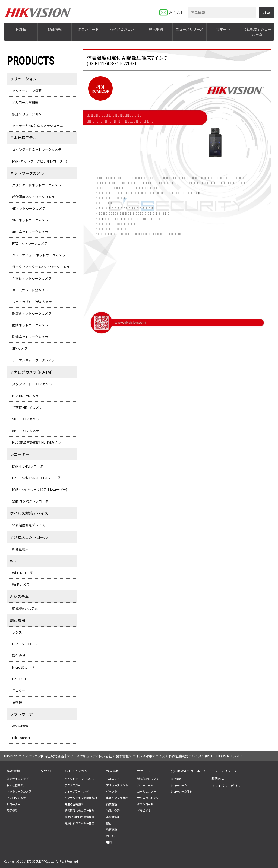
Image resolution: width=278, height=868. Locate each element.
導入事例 (156, 29)
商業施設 (112, 804)
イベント (112, 791)
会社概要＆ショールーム (257, 32)
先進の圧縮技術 (74, 804)
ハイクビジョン (122, 29)
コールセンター (147, 791)
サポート (223, 29)
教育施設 (112, 829)
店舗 (109, 842)
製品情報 (55, 29)
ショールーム (145, 785)
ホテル (110, 836)
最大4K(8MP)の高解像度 (80, 817)
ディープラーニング (77, 791)
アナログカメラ (16, 798)
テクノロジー (73, 785)
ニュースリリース (189, 29)
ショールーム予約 (182, 791)
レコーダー (14, 804)
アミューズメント (117, 785)
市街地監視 (113, 817)
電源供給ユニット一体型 (80, 823)
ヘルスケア (113, 779)
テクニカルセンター (149, 798)
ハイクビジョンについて (80, 779)
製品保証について (148, 779)
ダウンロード (88, 29)
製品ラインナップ (18, 779)
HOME (21, 29)
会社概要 (176, 779)
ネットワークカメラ (19, 791)
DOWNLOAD (101, 88)
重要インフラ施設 (117, 798)
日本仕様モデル (16, 785)
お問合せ (176, 12)
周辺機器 (12, 810)
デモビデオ (144, 810)
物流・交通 (113, 810)
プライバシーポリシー (228, 786)
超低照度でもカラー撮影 (80, 810)
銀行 (109, 823)
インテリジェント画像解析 (81, 798)
